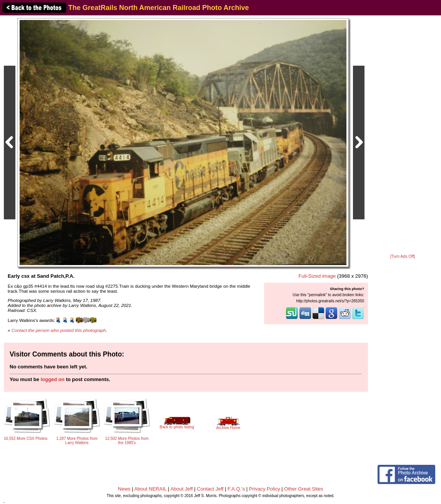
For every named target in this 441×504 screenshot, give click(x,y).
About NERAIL (150, 489)
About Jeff (181, 489)
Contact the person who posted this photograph (59, 330)
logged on (53, 379)
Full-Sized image (317, 276)
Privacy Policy (265, 489)
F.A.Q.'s (236, 489)
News (124, 489)
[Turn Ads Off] (403, 256)
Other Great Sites (304, 489)
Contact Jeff (210, 489)
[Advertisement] (403, 135)
